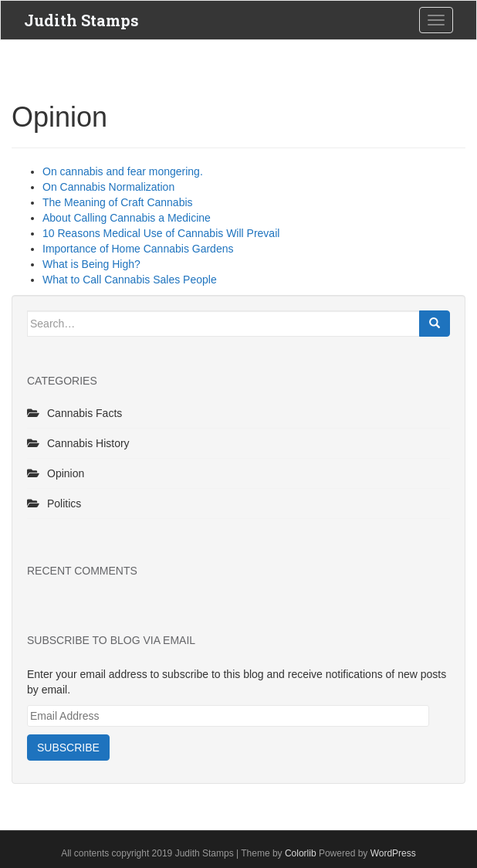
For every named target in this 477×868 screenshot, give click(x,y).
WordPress (393, 853)
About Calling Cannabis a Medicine (127, 218)
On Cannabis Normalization (108, 187)
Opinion (66, 473)
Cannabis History (88, 443)
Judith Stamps (81, 20)
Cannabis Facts (85, 413)
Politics (64, 504)
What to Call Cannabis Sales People (130, 280)
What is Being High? (91, 264)
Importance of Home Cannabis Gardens (138, 249)
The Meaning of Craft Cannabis (118, 202)
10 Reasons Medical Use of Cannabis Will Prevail (161, 233)
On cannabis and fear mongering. (123, 171)
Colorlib (301, 853)
